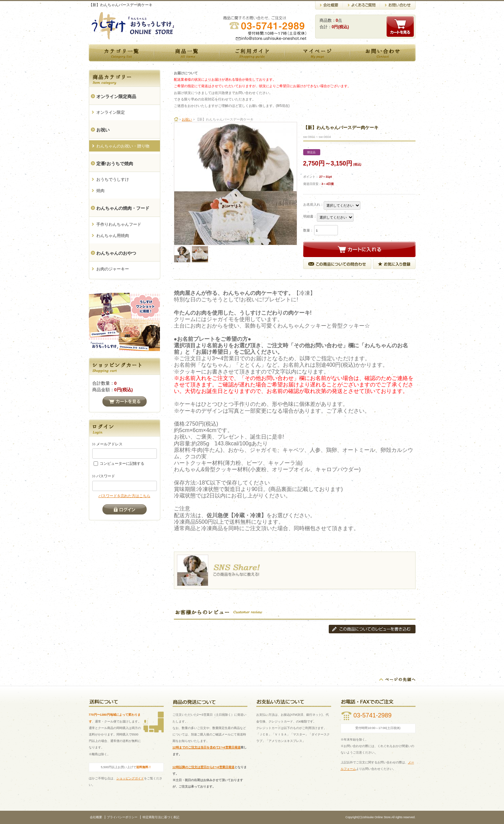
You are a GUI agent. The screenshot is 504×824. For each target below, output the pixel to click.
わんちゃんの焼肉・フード (123, 208)
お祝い (103, 130)
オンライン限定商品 (116, 97)
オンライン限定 (111, 112)
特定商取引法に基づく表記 (161, 817)
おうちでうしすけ (113, 179)
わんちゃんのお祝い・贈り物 (123, 146)
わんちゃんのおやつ (116, 253)
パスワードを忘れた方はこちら (124, 496)
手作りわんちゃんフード (119, 224)
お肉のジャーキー (113, 269)
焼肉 (100, 191)
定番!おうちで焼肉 (115, 164)
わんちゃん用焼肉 (113, 236)
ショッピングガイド (130, 778)
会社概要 (96, 817)
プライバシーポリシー (122, 817)
